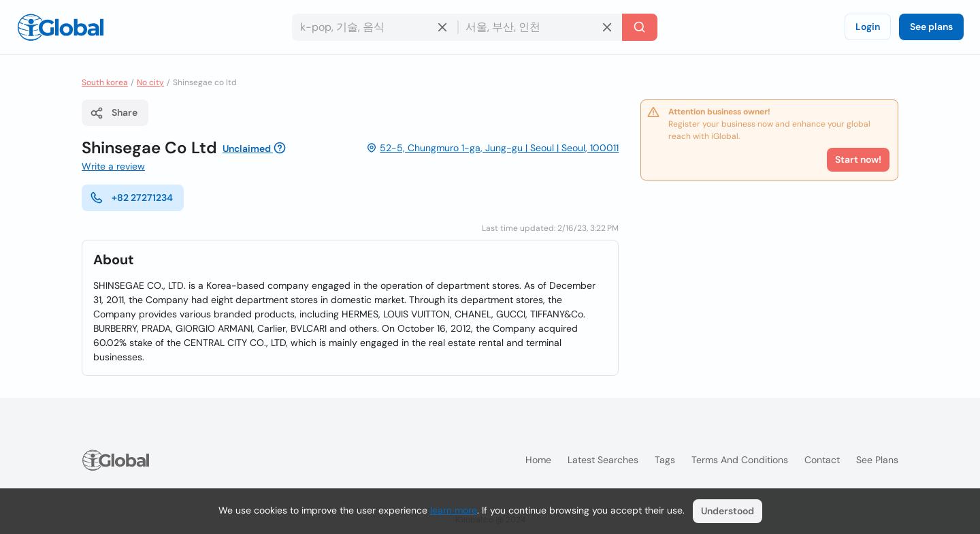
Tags (665, 460)
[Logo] (61, 27)
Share (114, 113)
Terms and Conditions (740, 460)
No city (150, 82)
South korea (105, 82)
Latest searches (603, 460)
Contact (822, 460)
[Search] (640, 27)
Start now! (858, 159)
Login (868, 27)
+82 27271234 (131, 198)
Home (538, 460)
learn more (454, 510)
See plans (931, 27)
